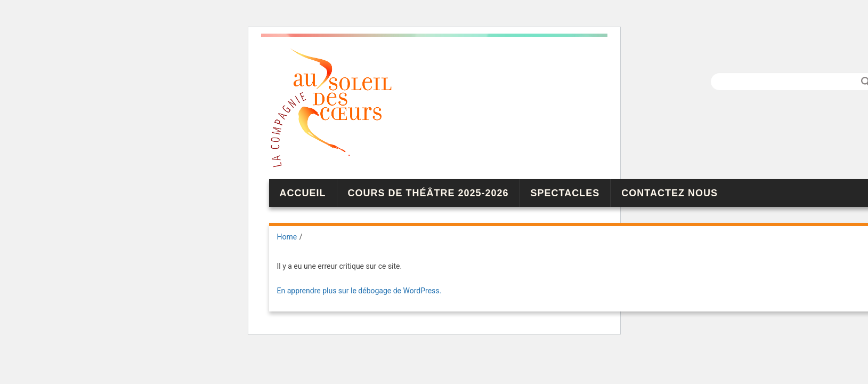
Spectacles (565, 193)
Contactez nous (670, 193)
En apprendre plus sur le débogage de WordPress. (359, 291)
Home (287, 237)
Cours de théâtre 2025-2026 (428, 193)
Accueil (303, 193)
